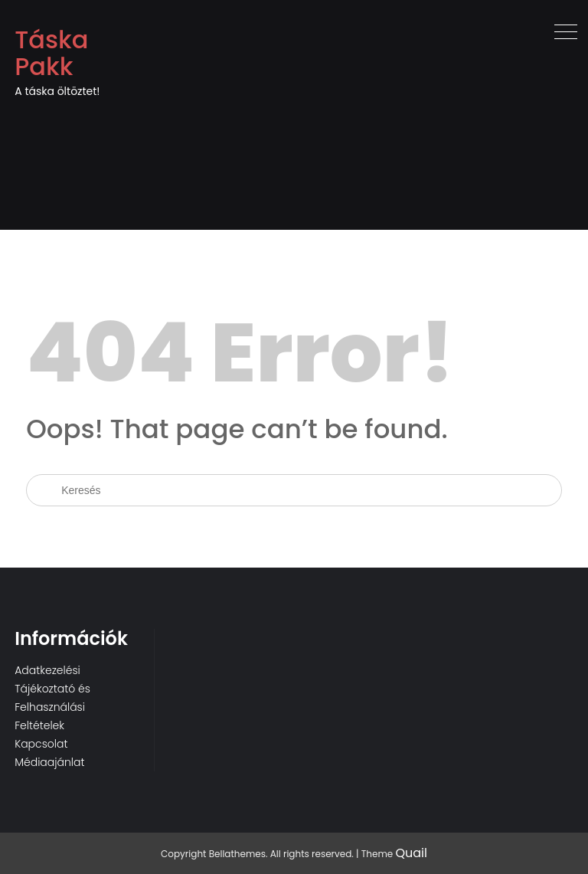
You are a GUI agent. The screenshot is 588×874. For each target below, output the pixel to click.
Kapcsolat (41, 744)
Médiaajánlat (49, 762)
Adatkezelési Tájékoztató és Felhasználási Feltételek (52, 698)
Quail (411, 853)
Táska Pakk (51, 53)
